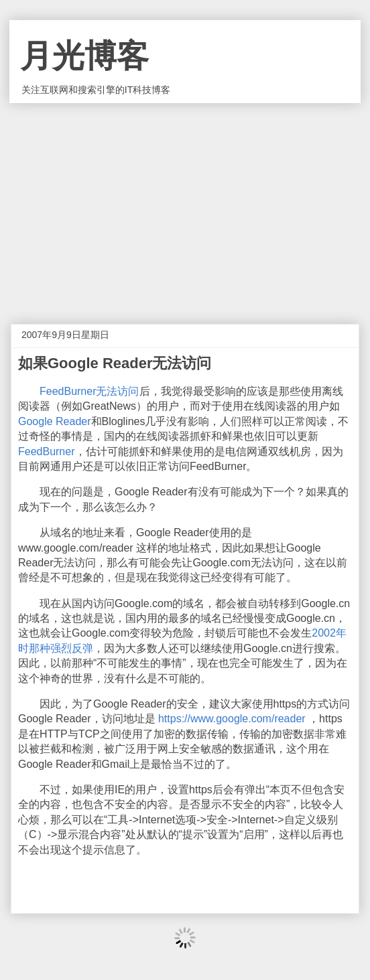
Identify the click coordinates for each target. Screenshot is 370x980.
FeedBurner (47, 452)
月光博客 (84, 56)
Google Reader (55, 421)
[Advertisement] (185, 203)
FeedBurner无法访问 (89, 391)
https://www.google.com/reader (232, 719)
